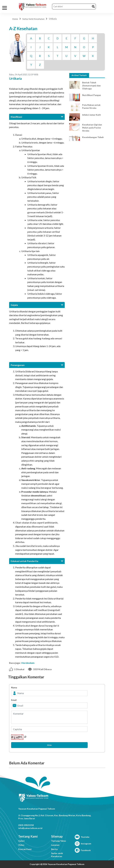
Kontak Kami (25, 849)
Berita (54, 849)
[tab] (37, 117)
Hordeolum (28, 663)
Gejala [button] (37, 305)
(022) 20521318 (26, 825)
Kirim (49, 745)
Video (21, 845)
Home (15, 19)
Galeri (21, 841)
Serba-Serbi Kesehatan (33, 19)
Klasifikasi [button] (37, 117)
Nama (14, 688)
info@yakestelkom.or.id (30, 828)
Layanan (55, 845)
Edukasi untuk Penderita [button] (37, 561)
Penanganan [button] (37, 365)
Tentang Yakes (59, 841)
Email (14, 700)
